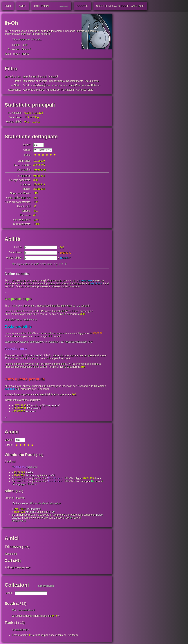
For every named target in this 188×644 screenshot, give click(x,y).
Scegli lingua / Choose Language (120, 6)
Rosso (26, 54)
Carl (8, 561)
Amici (12, 432)
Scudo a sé (29, 85)
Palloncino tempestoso (18, 568)
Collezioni (17, 585)
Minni (10, 491)
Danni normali (31, 77)
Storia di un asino (15, 498)
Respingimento (75, 81)
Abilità (12, 239)
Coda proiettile (18, 327)
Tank (25, 45)
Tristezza (13, 547)
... (6, 292)
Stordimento (92, 81)
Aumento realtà (85, 90)
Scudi (10, 604)
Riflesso (96, 85)
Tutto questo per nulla (25, 379)
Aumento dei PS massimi (60, 90)
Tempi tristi (11, 554)
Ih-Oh (52, 476)
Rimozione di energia (35, 81)
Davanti (26, 49)
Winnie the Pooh (20, 455)
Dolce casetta (17, 274)
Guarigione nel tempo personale (56, 85)
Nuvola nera (16, 349)
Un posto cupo (18, 299)
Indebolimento (57, 81)
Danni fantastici (49, 77)
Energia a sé (83, 85)
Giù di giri (10, 462)
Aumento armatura (34, 90)
